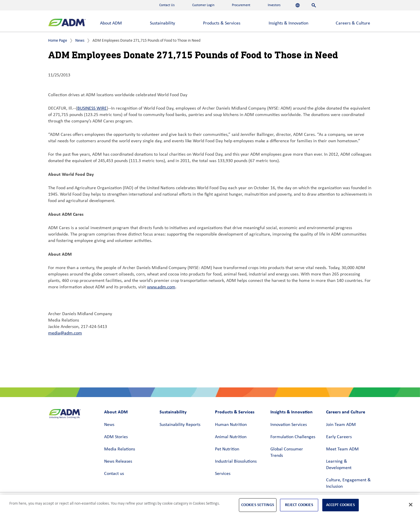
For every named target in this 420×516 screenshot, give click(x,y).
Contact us (114, 474)
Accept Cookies (341, 505)
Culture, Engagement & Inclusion (348, 483)
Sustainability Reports (180, 425)
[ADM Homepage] (67, 23)
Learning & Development (339, 465)
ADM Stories (116, 437)
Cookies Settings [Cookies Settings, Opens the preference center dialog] (258, 505)
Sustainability (162, 23)
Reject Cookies (299, 505)
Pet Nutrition (227, 449)
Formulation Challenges (293, 437)
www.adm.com (161, 287)
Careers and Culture (346, 412)
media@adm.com (65, 333)
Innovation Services (289, 425)
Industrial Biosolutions (236, 461)
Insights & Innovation (288, 23)
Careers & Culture (353, 23)
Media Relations (120, 449)
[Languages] (298, 5)
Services (223, 474)
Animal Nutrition (231, 437)
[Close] (411, 505)
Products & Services (222, 23)
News (80, 41)
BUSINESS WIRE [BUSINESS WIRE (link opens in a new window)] (92, 108)
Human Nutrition (231, 425)
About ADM (111, 23)
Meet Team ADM (342, 449)
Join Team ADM (341, 425)
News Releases (118, 461)
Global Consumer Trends (287, 452)
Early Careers (339, 437)
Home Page (58, 41)
